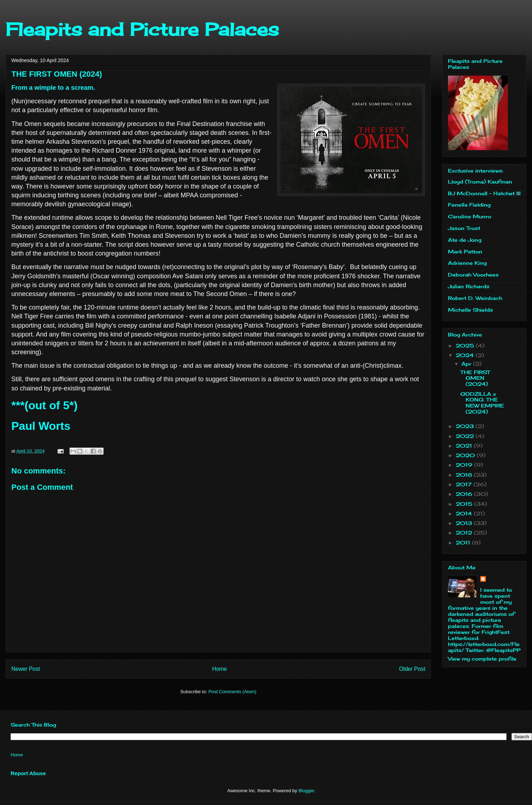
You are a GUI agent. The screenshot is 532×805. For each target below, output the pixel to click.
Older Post (412, 669)
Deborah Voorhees (473, 275)
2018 (465, 475)
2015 (465, 504)
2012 (465, 533)
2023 (466, 426)
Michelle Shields (470, 310)
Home (220, 669)
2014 (465, 513)
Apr (467, 364)
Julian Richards (469, 286)
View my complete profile (482, 659)
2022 (466, 436)
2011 (464, 543)
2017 (465, 484)
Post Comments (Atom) (232, 692)
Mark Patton (465, 251)
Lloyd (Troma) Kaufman (480, 182)
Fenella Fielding (469, 205)
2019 (465, 465)
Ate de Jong (465, 240)
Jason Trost (464, 228)
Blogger (306, 791)
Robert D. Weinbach (475, 298)
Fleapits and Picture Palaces (142, 29)
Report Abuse (28, 773)
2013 (465, 523)
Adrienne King (467, 263)
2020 (466, 455)
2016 (465, 494)
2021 (465, 446)
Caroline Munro (470, 216)
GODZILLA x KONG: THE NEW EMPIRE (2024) (482, 403)
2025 (466, 346)
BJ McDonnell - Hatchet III (484, 193)
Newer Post (26, 669)
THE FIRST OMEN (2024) (475, 378)
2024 (466, 355)
